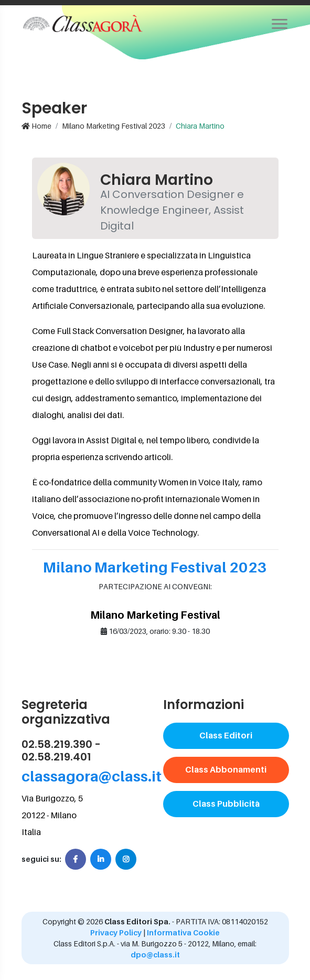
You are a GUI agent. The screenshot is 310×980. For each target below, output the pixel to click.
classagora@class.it (92, 776)
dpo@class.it (155, 955)
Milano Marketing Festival (155, 615)
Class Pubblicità (226, 804)
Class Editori (226, 735)
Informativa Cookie (183, 932)
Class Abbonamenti (226, 769)
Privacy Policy (116, 932)
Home (36, 126)
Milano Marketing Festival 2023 (114, 126)
